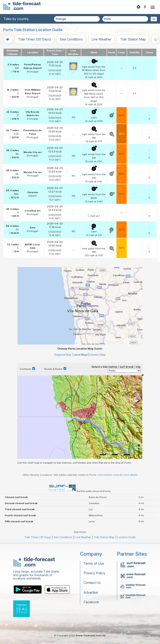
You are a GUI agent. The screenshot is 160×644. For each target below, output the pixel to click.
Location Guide (126, 537)
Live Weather (101, 39)
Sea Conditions (71, 39)
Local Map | (81, 355)
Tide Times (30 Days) (35, 39)
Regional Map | (64, 355)
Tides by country (16, 19)
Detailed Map (97, 355)
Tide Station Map (133, 39)
